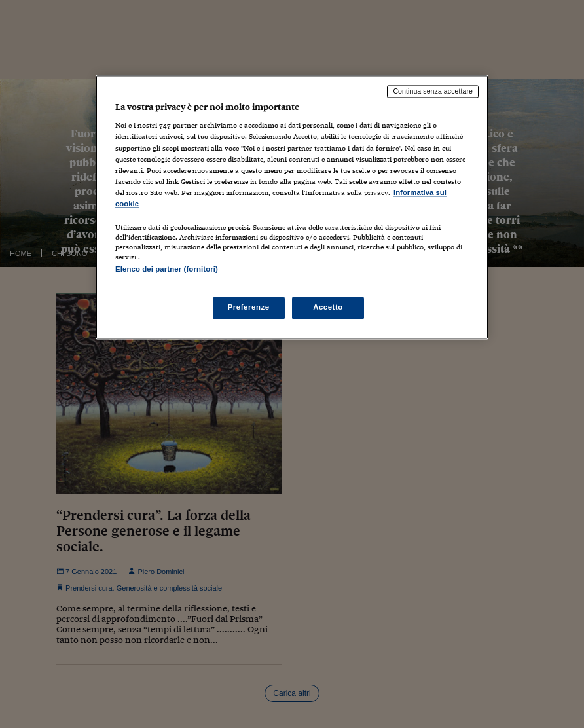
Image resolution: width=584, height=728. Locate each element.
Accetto (328, 308)
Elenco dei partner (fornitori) (167, 269)
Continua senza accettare (433, 91)
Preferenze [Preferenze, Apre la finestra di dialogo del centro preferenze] (249, 308)
